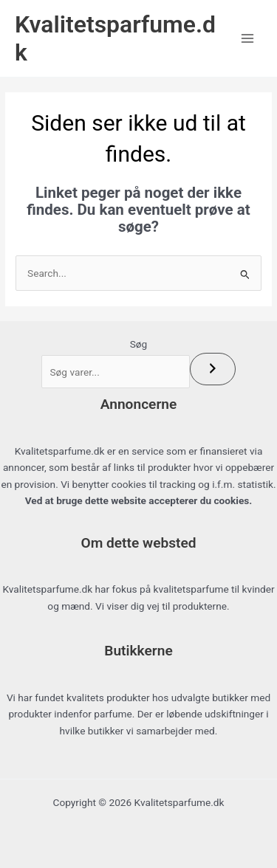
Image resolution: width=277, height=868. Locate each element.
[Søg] (213, 369)
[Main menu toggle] (248, 39)
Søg (139, 344)
